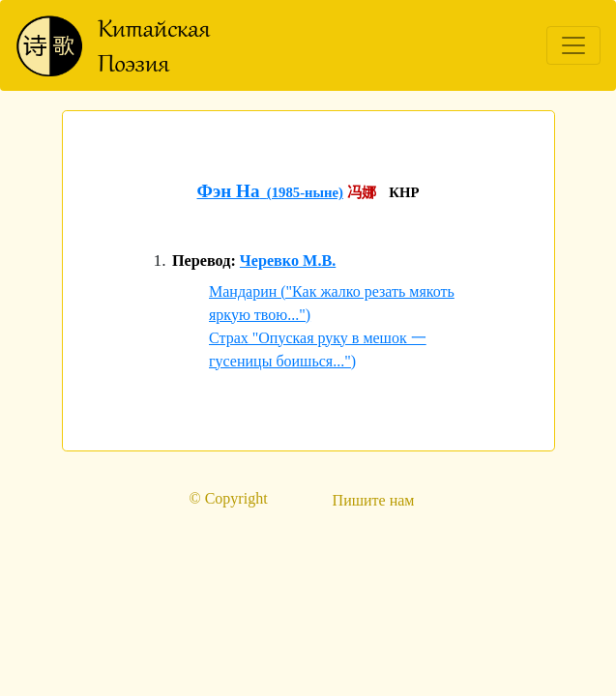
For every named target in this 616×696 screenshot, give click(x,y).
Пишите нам (374, 500)
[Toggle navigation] (573, 45)
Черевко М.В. (288, 261)
